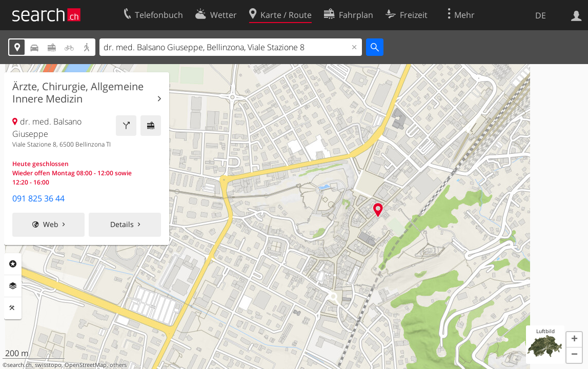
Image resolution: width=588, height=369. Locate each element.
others (118, 365)
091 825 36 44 (38, 198)
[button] (574, 340)
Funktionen (13, 308)
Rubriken (13, 264)
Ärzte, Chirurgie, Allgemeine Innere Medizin (78, 93)
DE (541, 15)
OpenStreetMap (86, 365)
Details (122, 224)
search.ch (19, 365)
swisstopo (48, 365)
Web (51, 224)
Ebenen (13, 286)
